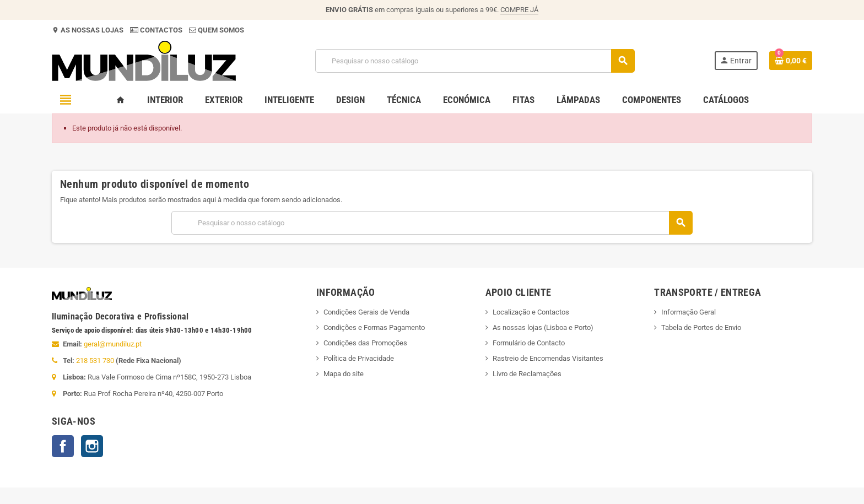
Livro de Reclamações (527, 374)
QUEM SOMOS (220, 30)
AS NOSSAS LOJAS (91, 30)
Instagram (92, 446)
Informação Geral (688, 312)
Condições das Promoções (365, 343)
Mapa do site (344, 374)
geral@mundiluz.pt (113, 344)
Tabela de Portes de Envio (701, 327)
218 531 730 (95, 361)
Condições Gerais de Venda (366, 312)
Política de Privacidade (359, 358)
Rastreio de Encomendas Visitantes (548, 358)
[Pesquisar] (475, 61)
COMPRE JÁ (519, 10)
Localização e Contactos (531, 312)
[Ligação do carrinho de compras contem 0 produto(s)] (791, 61)
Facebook (63, 446)
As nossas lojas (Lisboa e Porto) (543, 327)
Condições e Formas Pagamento (374, 327)
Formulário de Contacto (529, 343)
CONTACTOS (161, 30)
